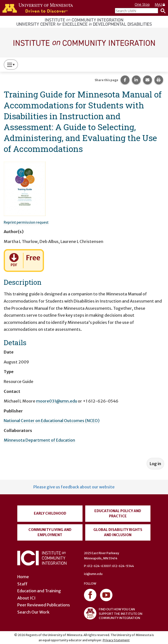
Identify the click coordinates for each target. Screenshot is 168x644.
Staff (22, 584)
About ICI (26, 598)
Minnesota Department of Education (39, 440)
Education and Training (39, 591)
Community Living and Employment (50, 532)
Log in (155, 464)
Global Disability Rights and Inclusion (118, 532)
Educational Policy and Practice (118, 513)
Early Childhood (50, 513)
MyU (160, 4)
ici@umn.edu (93, 574)
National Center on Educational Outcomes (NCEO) (52, 421)
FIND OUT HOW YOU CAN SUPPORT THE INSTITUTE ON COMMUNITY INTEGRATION (113, 613)
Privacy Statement (116, 640)
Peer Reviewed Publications (44, 605)
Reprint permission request (26, 222)
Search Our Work (33, 612)
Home (23, 577)
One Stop (142, 4)
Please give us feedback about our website (74, 487)
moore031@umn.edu (57, 401)
